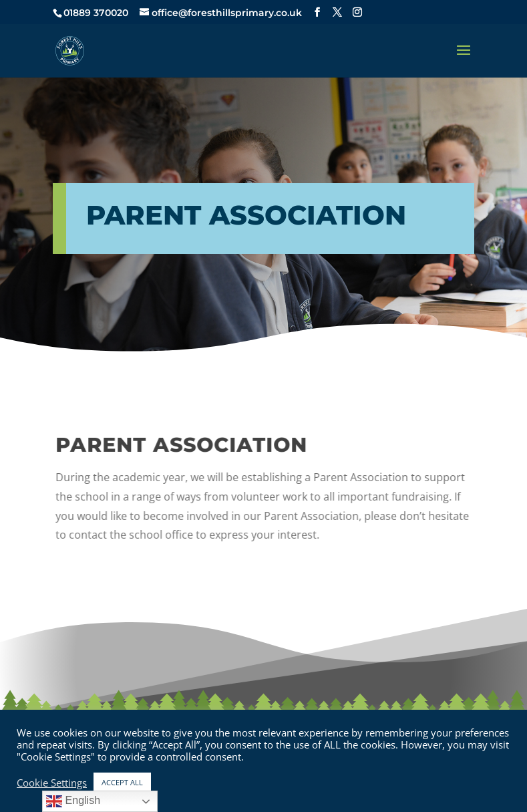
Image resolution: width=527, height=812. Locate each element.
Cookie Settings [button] (52, 783)
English (73, 801)
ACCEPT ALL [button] (122, 782)
